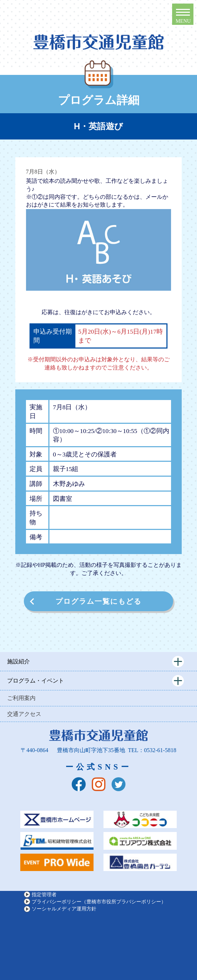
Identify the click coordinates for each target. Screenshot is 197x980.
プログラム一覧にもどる (98, 601)
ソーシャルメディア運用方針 (64, 909)
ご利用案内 (21, 698)
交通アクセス (24, 714)
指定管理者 (44, 894)
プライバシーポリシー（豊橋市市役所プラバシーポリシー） (99, 902)
